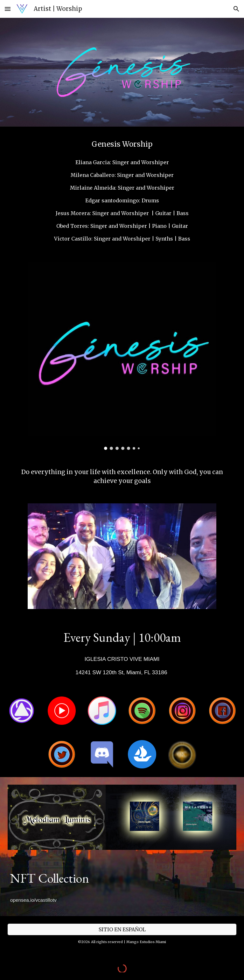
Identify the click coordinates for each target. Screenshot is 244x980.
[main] (122, 144)
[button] (8, 9)
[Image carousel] (122, 356)
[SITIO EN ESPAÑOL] (122, 929)
